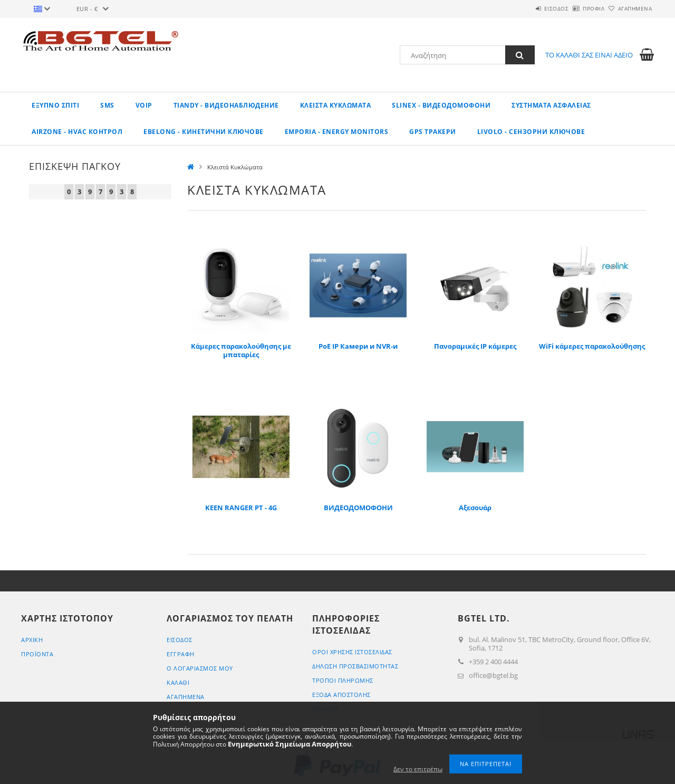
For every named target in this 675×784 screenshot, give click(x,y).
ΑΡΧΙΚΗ (32, 640)
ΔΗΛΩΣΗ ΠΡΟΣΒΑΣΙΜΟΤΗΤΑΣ (355, 666)
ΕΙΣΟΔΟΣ (527, 8)
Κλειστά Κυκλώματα (336, 105)
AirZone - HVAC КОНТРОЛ (77, 132)
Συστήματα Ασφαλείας (551, 105)
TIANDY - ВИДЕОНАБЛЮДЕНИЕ (226, 105)
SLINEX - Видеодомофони (441, 105)
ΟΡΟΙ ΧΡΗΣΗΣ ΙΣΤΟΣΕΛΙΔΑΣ (352, 652)
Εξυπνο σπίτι (55, 105)
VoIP (144, 105)
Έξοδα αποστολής (341, 695)
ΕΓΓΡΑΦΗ (181, 654)
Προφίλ (576, 8)
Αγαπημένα (629, 8)
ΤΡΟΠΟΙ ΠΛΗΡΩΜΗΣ (343, 680)
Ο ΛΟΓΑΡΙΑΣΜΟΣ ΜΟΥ (200, 668)
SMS (107, 105)
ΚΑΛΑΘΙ (178, 682)
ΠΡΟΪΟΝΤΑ (37, 654)
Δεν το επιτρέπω (418, 769)
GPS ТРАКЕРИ (433, 132)
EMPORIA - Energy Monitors (337, 132)
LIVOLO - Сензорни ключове (531, 132)
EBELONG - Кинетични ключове (204, 132)
